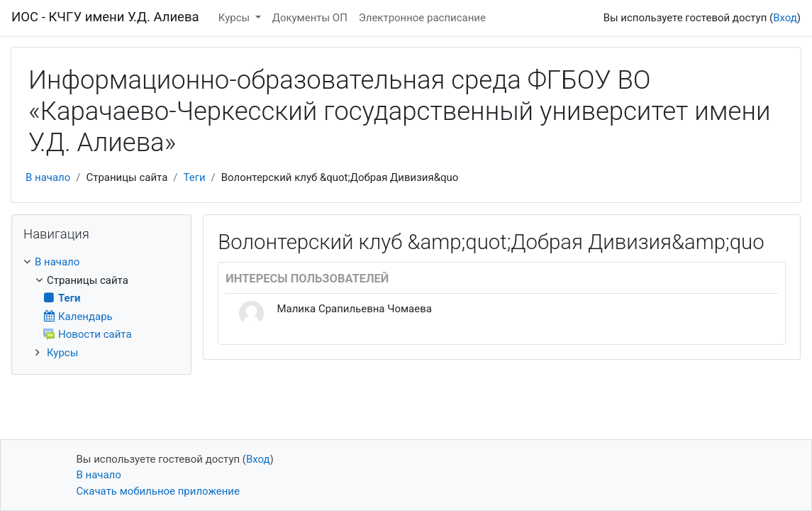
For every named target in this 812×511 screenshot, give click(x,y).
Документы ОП (310, 18)
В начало (48, 177)
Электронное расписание (422, 18)
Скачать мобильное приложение (158, 491)
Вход (785, 18)
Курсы (235, 18)
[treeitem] (101, 262)
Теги (194, 177)
